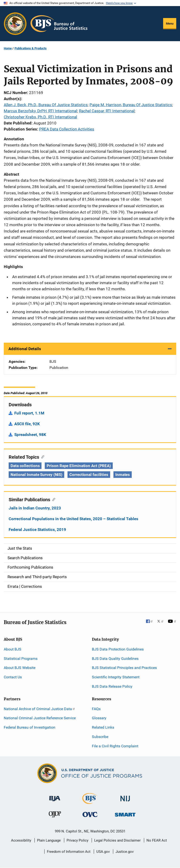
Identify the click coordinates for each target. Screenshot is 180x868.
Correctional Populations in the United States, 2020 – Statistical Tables (73, 519)
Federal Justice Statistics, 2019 (37, 530)
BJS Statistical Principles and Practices (124, 668)
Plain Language (49, 840)
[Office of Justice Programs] (15, 24)
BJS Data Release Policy (112, 686)
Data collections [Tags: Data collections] (25, 466)
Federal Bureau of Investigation (30, 727)
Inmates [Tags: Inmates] (123, 475)
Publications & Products (31, 48)
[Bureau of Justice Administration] (55, 796)
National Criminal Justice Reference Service (40, 718)
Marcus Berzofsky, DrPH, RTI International (40, 111)
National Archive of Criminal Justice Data (39, 709)
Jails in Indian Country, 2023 (35, 508)
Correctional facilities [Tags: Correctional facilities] (89, 475)
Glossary (99, 718)
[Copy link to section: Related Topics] (42, 457)
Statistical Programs (21, 659)
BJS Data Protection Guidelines (118, 649)
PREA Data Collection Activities (67, 129)
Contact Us (13, 677)
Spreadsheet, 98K (30, 435)
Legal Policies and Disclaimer (117, 840)
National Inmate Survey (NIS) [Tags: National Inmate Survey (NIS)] (36, 475)
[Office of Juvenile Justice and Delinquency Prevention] (55, 815)
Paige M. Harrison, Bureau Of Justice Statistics (131, 105)
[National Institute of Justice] (125, 796)
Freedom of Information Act (69, 852)
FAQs (96, 709)
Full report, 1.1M (29, 413)
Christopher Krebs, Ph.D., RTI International (40, 117)
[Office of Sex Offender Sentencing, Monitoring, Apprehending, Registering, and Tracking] (125, 813)
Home (8, 48)
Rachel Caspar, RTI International (107, 111)
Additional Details (25, 349)
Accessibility (21, 840)
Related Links (103, 727)
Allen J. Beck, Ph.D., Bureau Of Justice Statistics (46, 105)
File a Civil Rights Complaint (115, 746)
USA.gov (103, 852)
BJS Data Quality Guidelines (115, 659)
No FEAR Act (157, 840)
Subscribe (100, 737)
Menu (170, 24)
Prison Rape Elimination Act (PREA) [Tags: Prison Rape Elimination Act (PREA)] (79, 466)
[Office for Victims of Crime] (90, 814)
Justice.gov (125, 852)
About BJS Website (20, 668)
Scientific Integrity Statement (116, 677)
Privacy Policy (77, 840)
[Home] (59, 24)
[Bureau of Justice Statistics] (90, 802)
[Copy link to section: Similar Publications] (53, 499)
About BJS (13, 649)
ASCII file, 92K (27, 424)
